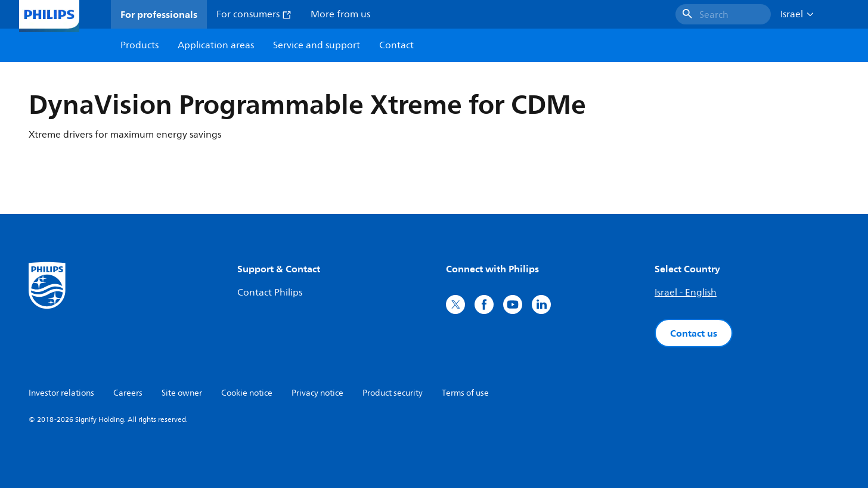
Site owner (182, 393)
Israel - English (686, 293)
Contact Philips (270, 293)
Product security (393, 393)
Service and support (317, 45)
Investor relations (61, 393)
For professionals (159, 14)
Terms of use (465, 393)
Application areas (216, 45)
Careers (128, 393)
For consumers (254, 14)
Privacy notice (317, 393)
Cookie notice (247, 393)
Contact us (694, 333)
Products (139, 45)
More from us (340, 14)
